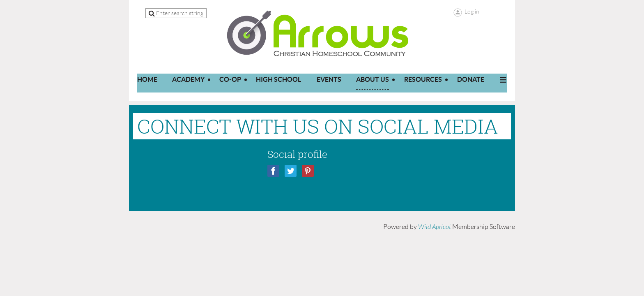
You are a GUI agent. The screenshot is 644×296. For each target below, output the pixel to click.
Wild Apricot (435, 227)
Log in (472, 12)
